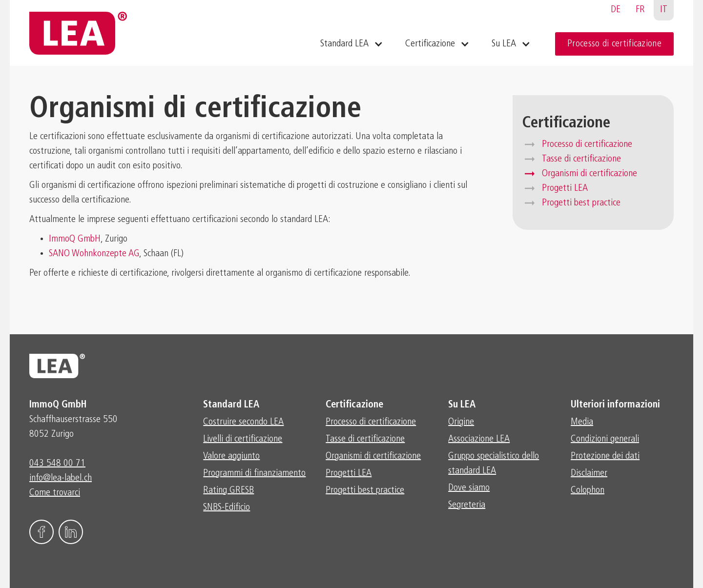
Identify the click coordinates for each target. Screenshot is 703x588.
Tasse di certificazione (581, 159)
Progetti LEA (565, 188)
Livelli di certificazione (243, 439)
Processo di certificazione (614, 44)
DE (616, 10)
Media (582, 422)
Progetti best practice (581, 203)
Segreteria (467, 505)
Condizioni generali (605, 439)
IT (664, 10)
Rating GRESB (228, 490)
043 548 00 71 (57, 464)
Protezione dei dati (605, 456)
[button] (351, 44)
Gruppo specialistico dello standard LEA (494, 464)
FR (640, 10)
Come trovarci (55, 493)
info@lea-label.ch (61, 478)
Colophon (588, 490)
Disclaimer (589, 473)
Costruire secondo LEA (243, 422)
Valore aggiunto (231, 456)
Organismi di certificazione (589, 174)
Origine (461, 422)
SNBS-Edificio (227, 507)
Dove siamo (469, 488)
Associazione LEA (479, 439)
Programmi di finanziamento (254, 473)
